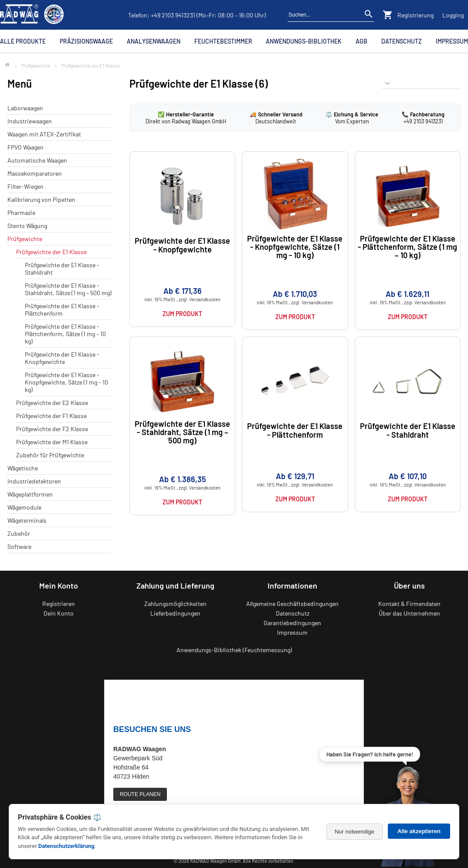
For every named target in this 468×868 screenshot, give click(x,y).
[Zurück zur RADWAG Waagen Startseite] (32, 15)
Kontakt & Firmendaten (409, 604)
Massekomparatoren (35, 173)
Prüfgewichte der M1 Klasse (52, 442)
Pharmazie (21, 213)
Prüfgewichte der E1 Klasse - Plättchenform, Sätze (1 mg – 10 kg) (65, 334)
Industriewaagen (30, 121)
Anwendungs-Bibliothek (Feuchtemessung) (234, 650)
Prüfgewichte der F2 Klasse (52, 429)
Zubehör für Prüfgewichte (50, 455)
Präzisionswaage (86, 41)
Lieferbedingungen (175, 613)
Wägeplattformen (30, 494)
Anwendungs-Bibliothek (304, 41)
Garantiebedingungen (292, 623)
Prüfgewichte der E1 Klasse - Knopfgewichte (62, 358)
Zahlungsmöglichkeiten (175, 604)
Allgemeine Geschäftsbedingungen (292, 604)
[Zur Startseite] (7, 65)
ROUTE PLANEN (140, 794)
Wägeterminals (27, 520)
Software (19, 546)
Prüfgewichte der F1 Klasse (51, 416)
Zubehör (19, 533)
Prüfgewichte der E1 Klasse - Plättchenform (62, 310)
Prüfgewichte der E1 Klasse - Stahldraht (408, 430)
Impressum (452, 41)
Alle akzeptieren (419, 831)
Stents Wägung (27, 226)
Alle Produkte (23, 41)
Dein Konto (59, 613)
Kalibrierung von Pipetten (41, 199)
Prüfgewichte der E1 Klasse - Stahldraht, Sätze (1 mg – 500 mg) (68, 289)
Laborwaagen (25, 108)
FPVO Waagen (25, 147)
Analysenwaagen (154, 41)
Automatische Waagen (37, 160)
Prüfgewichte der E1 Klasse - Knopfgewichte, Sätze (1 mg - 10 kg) (66, 382)
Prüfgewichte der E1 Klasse (51, 252)
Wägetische (23, 468)
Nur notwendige (354, 832)
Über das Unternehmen (409, 613)
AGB (361, 41)
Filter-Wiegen (25, 186)
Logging (453, 15)
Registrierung (415, 15)
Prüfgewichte (36, 65)
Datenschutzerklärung (66, 846)
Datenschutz (402, 41)
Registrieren (59, 604)
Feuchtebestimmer (223, 41)
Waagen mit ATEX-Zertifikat (44, 134)
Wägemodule (24, 507)
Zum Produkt (182, 314)
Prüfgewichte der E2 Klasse (52, 403)
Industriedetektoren (34, 481)
